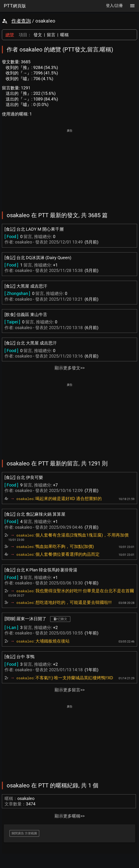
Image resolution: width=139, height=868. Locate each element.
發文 (38, 35)
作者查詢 (21, 21)
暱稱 (64, 35)
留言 (51, 35)
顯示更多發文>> (70, 368)
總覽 (10, 35)
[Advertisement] (69, 167)
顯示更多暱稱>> (70, 816)
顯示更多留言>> (70, 690)
